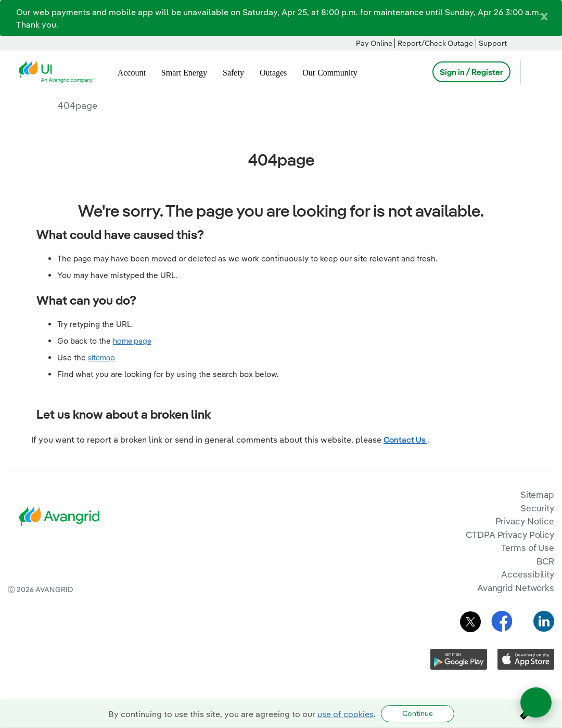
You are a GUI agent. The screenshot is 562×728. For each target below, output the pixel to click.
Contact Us (405, 440)
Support (493, 43)
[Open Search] (533, 72)
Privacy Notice (525, 521)
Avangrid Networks (516, 588)
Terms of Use (528, 548)
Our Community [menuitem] (330, 73)
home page (132, 341)
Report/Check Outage (435, 43)
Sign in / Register (471, 72)
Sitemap (537, 494)
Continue (418, 713)
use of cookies (346, 714)
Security (537, 508)
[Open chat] (536, 702)
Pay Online (374, 43)
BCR (545, 561)
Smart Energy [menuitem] (184, 73)
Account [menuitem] (132, 73)
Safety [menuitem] (233, 73)
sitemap (101, 357)
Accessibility (528, 574)
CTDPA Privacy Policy (510, 535)
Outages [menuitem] (273, 73)
